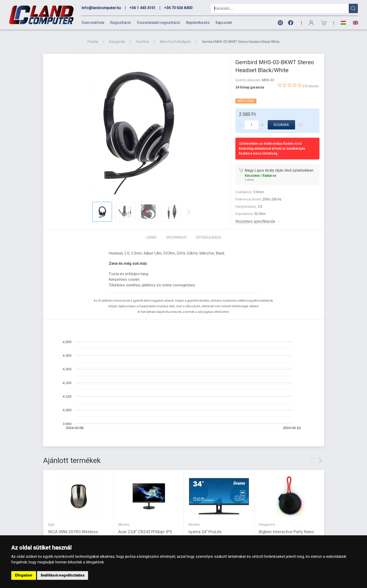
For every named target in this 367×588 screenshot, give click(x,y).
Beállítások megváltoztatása (63, 575)
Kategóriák (117, 42)
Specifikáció (176, 237)
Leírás (151, 237)
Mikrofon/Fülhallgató (175, 42)
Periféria (143, 42)
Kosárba (281, 125)
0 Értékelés (311, 86)
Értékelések (209, 237)
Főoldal (93, 42)
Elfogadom (24, 575)
